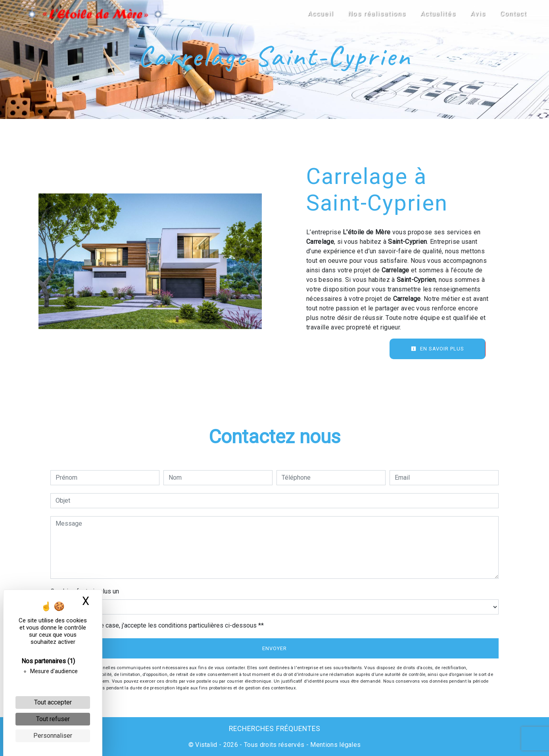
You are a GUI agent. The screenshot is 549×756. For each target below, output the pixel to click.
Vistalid (206, 745)
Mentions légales (335, 745)
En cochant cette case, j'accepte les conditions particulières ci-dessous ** (161, 625)
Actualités (434, 14)
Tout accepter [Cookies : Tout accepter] (53, 702)
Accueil (316, 14)
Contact (509, 14)
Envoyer (274, 648)
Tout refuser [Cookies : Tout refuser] (53, 719)
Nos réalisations (372, 14)
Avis (473, 14)
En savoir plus (438, 349)
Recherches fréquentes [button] (275, 729)
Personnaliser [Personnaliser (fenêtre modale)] (53, 736)
